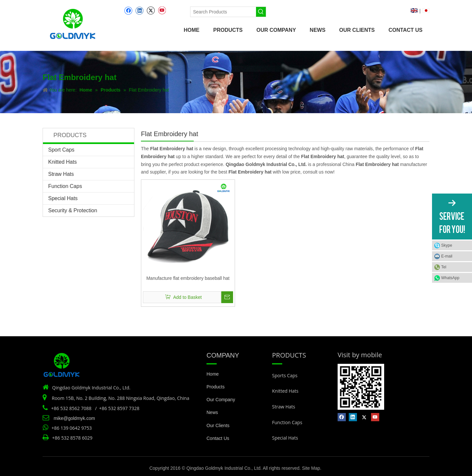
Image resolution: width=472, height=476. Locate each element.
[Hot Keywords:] (261, 12)
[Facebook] (128, 11)
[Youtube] (162, 11)
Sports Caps (285, 375)
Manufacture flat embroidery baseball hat (188, 278)
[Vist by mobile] (361, 387)
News (212, 412)
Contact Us (218, 438)
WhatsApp (450, 278)
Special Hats (63, 198)
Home (213, 374)
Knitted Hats (62, 162)
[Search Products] (223, 12)
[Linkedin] (139, 11)
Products (216, 387)
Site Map (311, 468)
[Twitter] (151, 11)
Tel (444, 267)
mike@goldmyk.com (74, 418)
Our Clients (218, 425)
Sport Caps (61, 150)
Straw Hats (61, 174)
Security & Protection (73, 210)
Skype (447, 245)
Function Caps (65, 186)
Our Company (221, 400)
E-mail (447, 256)
